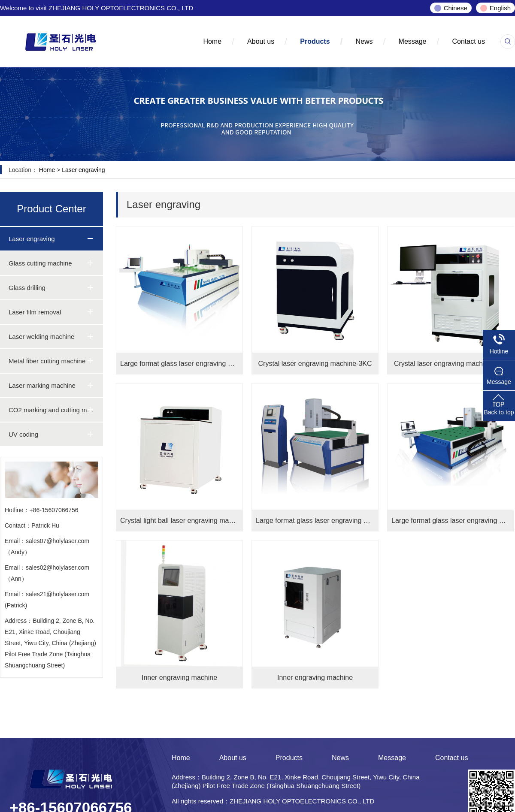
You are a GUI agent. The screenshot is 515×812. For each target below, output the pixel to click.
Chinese (456, 8)
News (364, 41)
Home (212, 41)
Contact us (469, 41)
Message (413, 41)
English (500, 8)
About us (261, 41)
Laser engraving (83, 170)
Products (315, 41)
